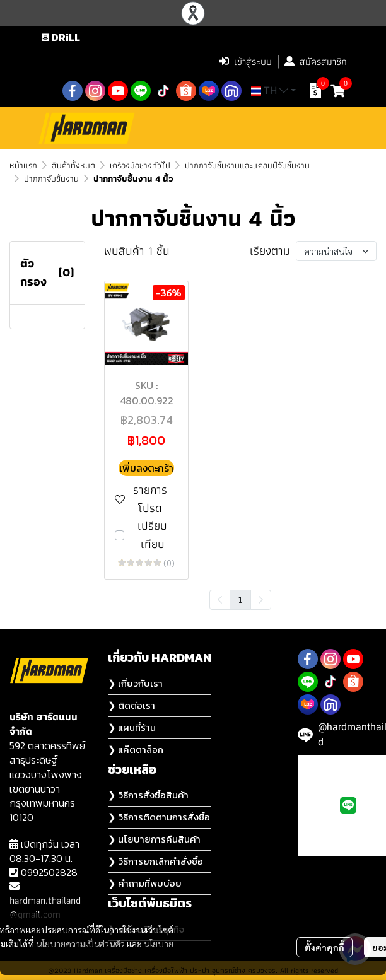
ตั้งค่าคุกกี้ (325, 947)
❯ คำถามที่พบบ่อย (145, 883)
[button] (129, 62)
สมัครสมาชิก (316, 61)
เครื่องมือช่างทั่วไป (140, 165)
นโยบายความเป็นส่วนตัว (80, 943)
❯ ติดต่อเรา (132, 705)
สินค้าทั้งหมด (73, 165)
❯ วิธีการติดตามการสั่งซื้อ (159, 817)
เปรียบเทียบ (152, 535)
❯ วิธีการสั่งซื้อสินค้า (148, 795)
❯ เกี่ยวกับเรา (135, 683)
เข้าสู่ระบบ (245, 61)
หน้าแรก (23, 165)
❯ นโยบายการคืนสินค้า (154, 839)
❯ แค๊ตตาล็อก (136, 750)
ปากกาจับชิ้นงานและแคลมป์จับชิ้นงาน (247, 165)
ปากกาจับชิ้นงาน (51, 178)
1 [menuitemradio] (240, 599)
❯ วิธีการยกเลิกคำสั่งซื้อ (155, 861)
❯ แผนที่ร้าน (132, 727)
